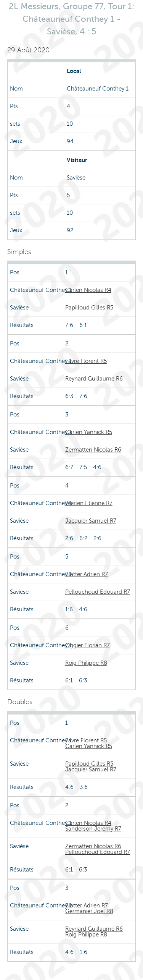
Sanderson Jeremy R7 (93, 829)
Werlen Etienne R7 (89, 503)
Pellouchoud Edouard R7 (98, 592)
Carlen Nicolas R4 (88, 290)
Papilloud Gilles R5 (89, 308)
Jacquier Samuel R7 (91, 521)
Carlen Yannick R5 (89, 432)
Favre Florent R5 (86, 361)
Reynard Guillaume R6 (94, 379)
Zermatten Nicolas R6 (93, 450)
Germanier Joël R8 (89, 911)
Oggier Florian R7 (88, 645)
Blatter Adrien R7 (87, 574)
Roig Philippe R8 (86, 663)
